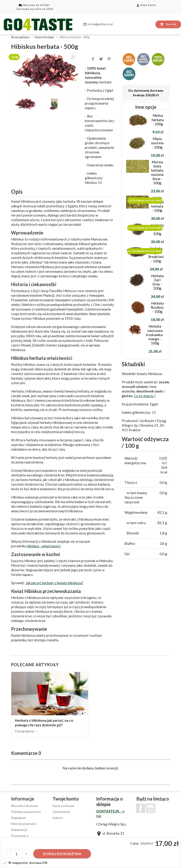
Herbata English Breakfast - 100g (156, 255)
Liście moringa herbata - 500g (157, 204)
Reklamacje (19, 830)
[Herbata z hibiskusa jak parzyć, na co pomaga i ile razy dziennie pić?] (50, 705)
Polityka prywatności (26, 812)
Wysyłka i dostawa (25, 806)
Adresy (58, 818)
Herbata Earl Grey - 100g (157, 282)
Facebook (141, 808)
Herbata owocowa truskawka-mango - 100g (155, 335)
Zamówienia (61, 812)
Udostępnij (92, 59)
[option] (46, 71)
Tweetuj (101, 59)
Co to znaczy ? (145, 396)
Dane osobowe (63, 806)
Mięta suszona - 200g (157, 143)
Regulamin (19, 818)
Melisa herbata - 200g (158, 120)
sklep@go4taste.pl (98, 24)
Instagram (151, 808)
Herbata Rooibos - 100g (157, 307)
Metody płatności (24, 824)
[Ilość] (16, 854)
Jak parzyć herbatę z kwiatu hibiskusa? (55, 583)
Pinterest (109, 59)
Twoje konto (66, 799)
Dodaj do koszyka (62, 854)
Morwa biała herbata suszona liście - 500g (157, 172)
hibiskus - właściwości (44, 546)
